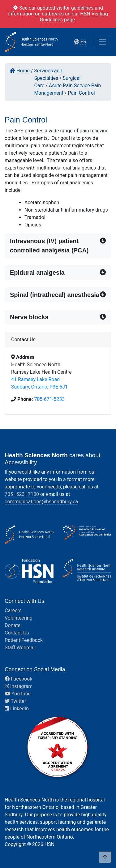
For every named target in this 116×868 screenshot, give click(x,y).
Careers (13, 610)
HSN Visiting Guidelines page (74, 17)
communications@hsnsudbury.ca (41, 502)
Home (20, 71)
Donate (13, 625)
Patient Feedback (24, 640)
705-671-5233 (49, 399)
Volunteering (19, 618)
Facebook (18, 679)
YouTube (18, 694)
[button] (58, 246)
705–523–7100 (22, 494)
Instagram (19, 686)
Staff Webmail (20, 648)
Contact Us (17, 633)
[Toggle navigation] (102, 42)
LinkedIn (17, 709)
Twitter (15, 701)
